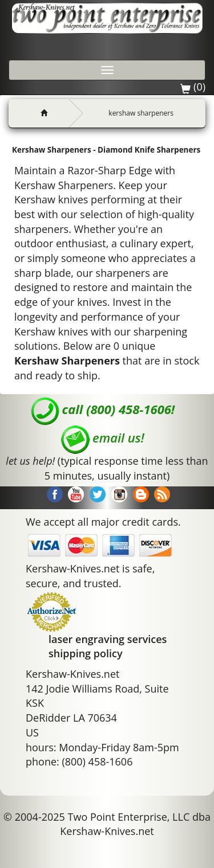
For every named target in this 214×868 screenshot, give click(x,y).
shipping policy (86, 653)
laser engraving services (108, 639)
